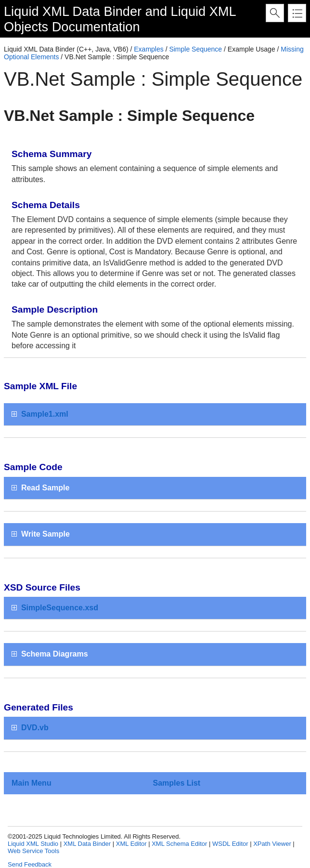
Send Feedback (30, 864)
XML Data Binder (87, 844)
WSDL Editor (230, 844)
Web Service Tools (33, 851)
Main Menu (32, 783)
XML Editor (131, 844)
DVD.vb (35, 728)
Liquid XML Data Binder (73, 11)
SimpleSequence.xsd (60, 608)
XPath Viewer (272, 844)
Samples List (176, 783)
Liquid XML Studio (33, 844)
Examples (149, 49)
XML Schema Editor (179, 844)
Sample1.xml (45, 414)
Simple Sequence (195, 49)
